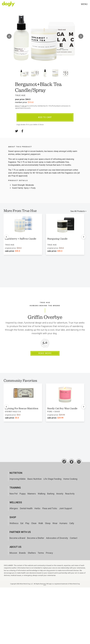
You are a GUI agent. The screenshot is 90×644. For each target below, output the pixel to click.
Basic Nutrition (35, 479)
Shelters (32, 553)
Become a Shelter (36, 538)
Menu (84, 4)
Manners (32, 494)
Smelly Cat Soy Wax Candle (62, 408)
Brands (22, 553)
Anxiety (60, 494)
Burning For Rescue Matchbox (22, 408)
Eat (22, 523)
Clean (34, 523)
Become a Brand (17, 538)
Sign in (17, 106)
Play (27, 523)
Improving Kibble (18, 479)
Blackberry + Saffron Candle (21, 239)
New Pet (14, 494)
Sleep (48, 523)
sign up (24, 106)
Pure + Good (54, 412)
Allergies (14, 508)
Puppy (23, 494)
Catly (72, 523)
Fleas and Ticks (50, 508)
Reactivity (70, 494)
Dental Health (26, 508)
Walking (42, 494)
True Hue (20, 95)
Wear (55, 523)
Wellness (14, 523)
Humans (63, 523)
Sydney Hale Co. (13, 412)
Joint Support (66, 508)
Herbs (37, 508)
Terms (41, 553)
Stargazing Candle (57, 239)
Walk (41, 523)
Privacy (49, 553)
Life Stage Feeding (52, 479)
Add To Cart (45, 117)
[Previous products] (6, 237)
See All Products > (78, 211)
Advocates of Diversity (57, 538)
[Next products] (84, 237)
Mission (13, 553)
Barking (51, 494)
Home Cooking (70, 479)
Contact (74, 538)
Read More (45, 353)
